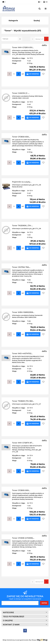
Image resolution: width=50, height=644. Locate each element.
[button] (45, 2)
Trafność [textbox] (5, 39)
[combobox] (12, 39)
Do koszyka (33, 74)
